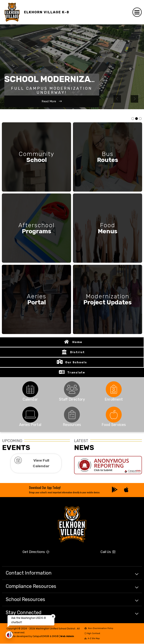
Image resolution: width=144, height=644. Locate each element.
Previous (117, 99)
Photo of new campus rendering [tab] (136, 119)
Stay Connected (24, 613)
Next (134, 99)
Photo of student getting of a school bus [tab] (140, 119)
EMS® (55, 637)
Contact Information (29, 573)
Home (77, 342)
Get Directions (36, 552)
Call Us (108, 552)
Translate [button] (76, 373)
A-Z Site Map (92, 639)
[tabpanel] (72, 67)
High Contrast (93, 634)
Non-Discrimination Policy (99, 629)
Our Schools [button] (76, 363)
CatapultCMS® (41, 637)
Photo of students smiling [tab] (133, 119)
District (77, 353)
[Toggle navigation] (137, 12)
